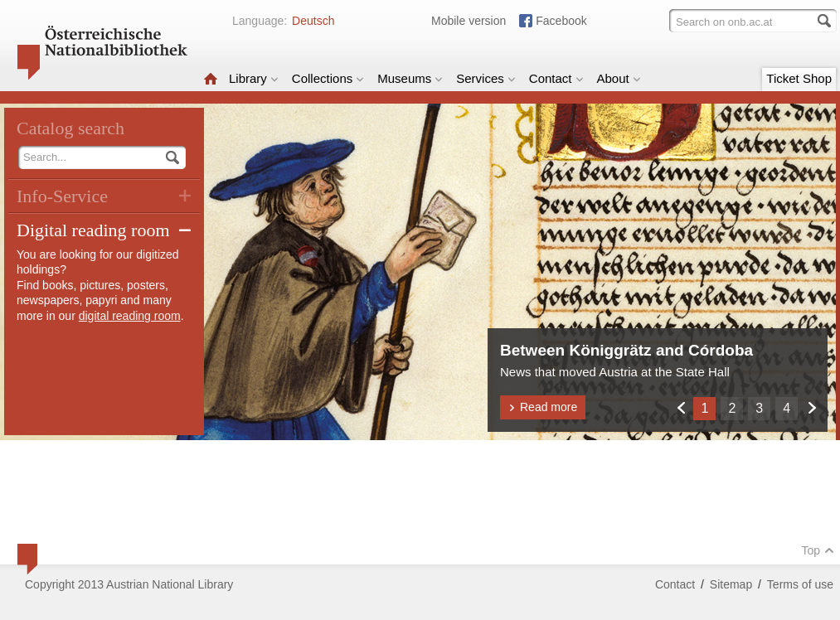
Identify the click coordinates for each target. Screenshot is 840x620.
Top (818, 550)
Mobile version (469, 21)
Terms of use (800, 584)
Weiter (811, 407)
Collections (328, 78)
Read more (543, 407)
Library (254, 78)
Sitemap (731, 584)
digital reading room (130, 316)
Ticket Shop (799, 78)
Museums (410, 78)
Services (486, 78)
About (619, 78)
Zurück (680, 407)
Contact (556, 78)
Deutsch (313, 21)
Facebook (561, 21)
